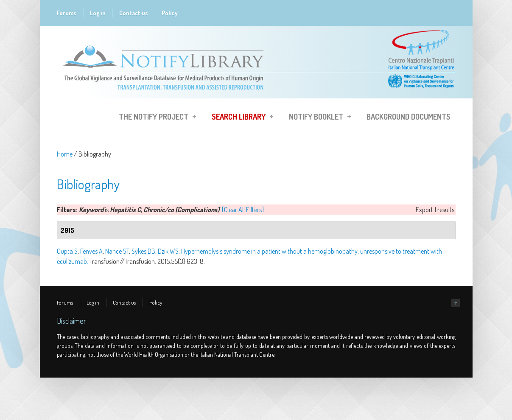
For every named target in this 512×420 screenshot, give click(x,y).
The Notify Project (155, 118)
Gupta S (67, 251)
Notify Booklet (317, 118)
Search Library (240, 118)
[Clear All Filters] (243, 210)
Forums (67, 13)
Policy (170, 13)
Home (65, 154)
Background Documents (408, 117)
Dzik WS (168, 251)
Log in (98, 13)
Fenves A (91, 251)
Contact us (134, 13)
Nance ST (117, 251)
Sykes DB (143, 251)
